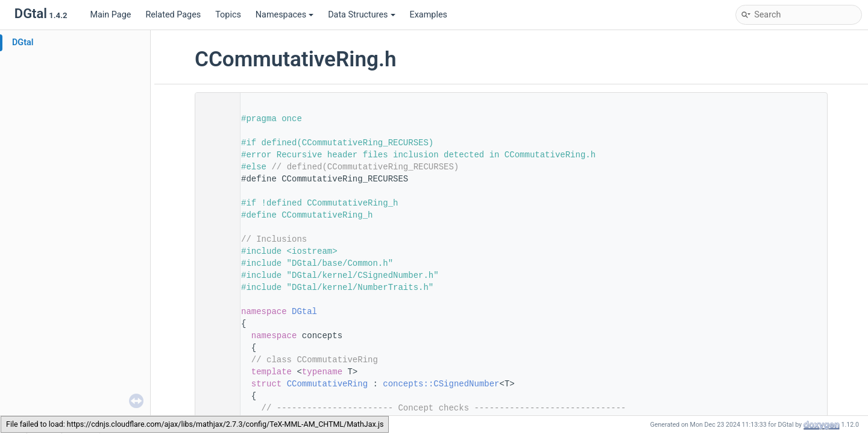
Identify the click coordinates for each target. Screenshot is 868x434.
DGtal (23, 42)
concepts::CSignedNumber (441, 384)
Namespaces (285, 15)
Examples (429, 15)
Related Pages (173, 15)
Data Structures (361, 15)
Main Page (110, 15)
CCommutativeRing (327, 384)
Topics (228, 15)
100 (214, 384)
